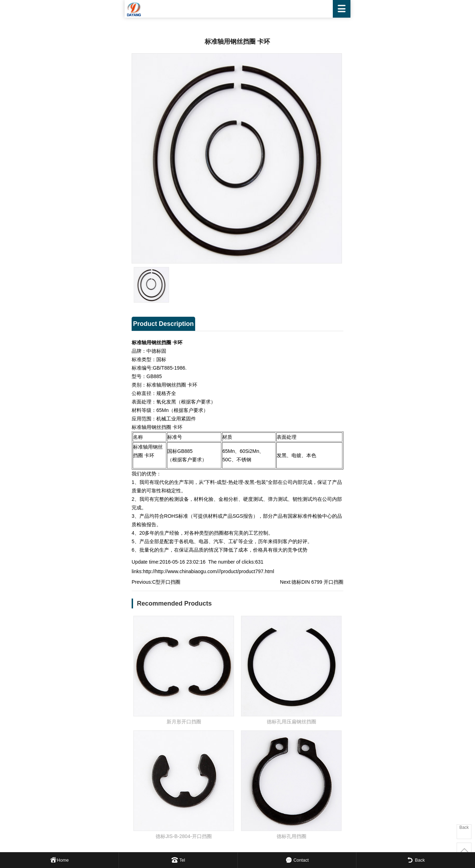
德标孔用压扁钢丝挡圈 (291, 722)
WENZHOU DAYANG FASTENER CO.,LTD (238, 9)
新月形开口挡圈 (184, 722)
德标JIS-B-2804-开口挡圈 (184, 836)
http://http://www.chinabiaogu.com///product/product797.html (209, 571)
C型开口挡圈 (166, 582)
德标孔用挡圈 (291, 836)
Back (464, 827)
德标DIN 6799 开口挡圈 (317, 582)
